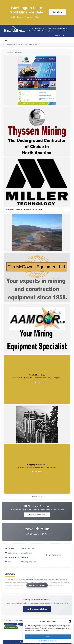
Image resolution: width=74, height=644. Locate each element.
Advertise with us (37, 496)
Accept (48, 637)
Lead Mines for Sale (11, 624)
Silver (27, 553)
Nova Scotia (31, 549)
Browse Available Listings (37, 515)
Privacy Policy (53, 641)
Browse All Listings (37, 609)
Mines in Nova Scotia (11, 628)
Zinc (31, 553)
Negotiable (24, 557)
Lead (25, 45)
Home (4, 45)
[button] (70, 621)
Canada (20, 45)
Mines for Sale (11, 45)
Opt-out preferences (44, 641)
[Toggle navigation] (6, 40)
